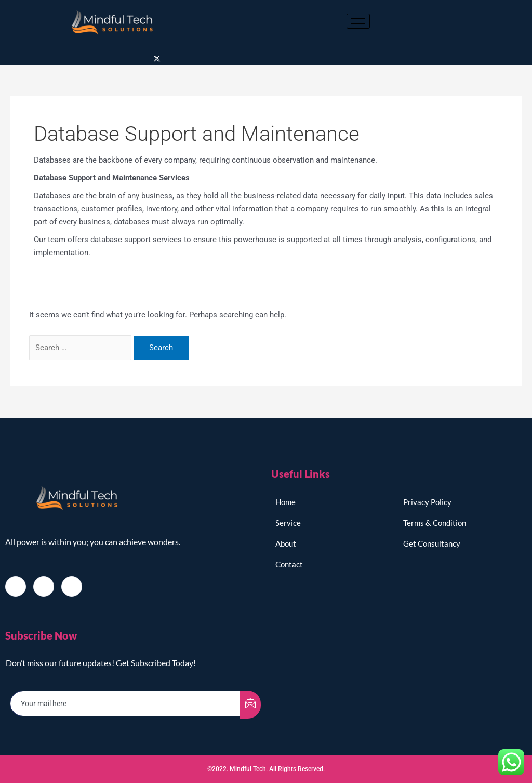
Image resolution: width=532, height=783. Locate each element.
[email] (125, 703)
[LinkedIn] (72, 586)
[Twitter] (157, 58)
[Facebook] (16, 586)
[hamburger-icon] (358, 21)
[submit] (250, 704)
